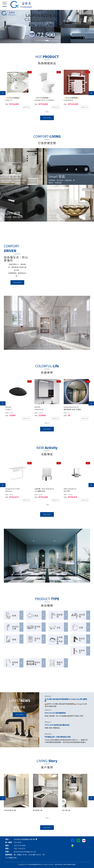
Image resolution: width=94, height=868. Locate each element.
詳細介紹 (26, 107)
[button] (1, 27)
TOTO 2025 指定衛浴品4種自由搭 (57, 725)
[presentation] (3, 93)
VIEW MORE (47, 118)
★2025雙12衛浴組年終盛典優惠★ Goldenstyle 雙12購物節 (66, 700)
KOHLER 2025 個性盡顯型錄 (55, 713)
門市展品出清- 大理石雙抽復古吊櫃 (58, 737)
